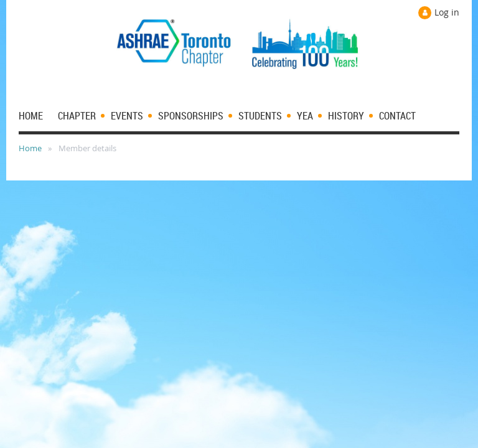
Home (30, 148)
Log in (447, 12)
